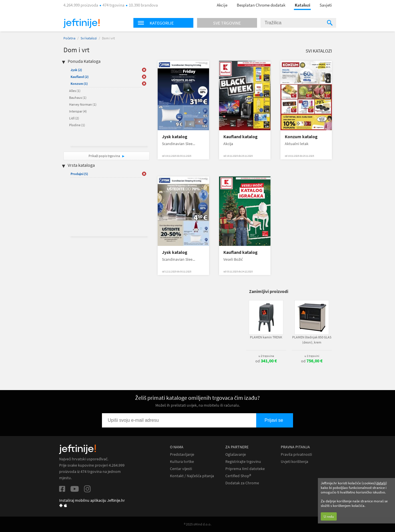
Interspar (78, 111)
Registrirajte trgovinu (243, 462)
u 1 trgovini (312, 356)
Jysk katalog (175, 137)
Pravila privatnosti (296, 454)
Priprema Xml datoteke (245, 469)
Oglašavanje (236, 454)
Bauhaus (78, 98)
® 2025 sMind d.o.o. (198, 524)
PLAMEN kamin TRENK (266, 337)
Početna (69, 38)
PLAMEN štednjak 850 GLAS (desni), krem (312, 340)
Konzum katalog (301, 137)
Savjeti (326, 5)
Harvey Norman (83, 104)
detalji (381, 483)
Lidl (74, 118)
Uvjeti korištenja (294, 462)
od (266, 361)
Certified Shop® (238, 476)
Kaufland (80, 77)
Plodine (77, 125)
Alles (75, 91)
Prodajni (79, 174)
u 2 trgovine (266, 356)
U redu (329, 516)
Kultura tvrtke (182, 462)
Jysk (76, 70)
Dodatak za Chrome (242, 483)
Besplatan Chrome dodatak (261, 5)
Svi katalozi (89, 38)
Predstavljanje (182, 454)
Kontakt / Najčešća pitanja (192, 476)
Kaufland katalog (240, 137)
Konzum (79, 84)
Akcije (222, 5)
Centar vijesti (181, 469)
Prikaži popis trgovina (105, 156)
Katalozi (302, 5)
